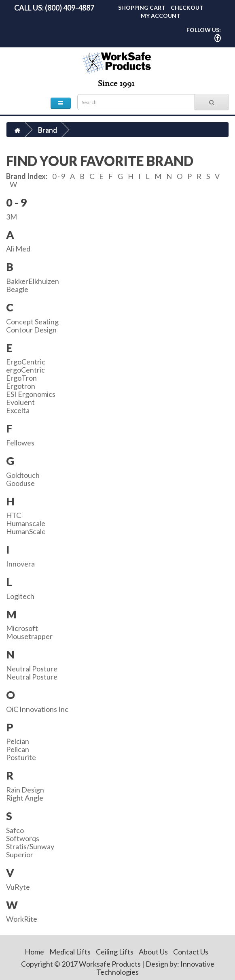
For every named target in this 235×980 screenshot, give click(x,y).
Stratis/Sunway (30, 846)
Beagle (17, 289)
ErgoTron (21, 378)
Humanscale (26, 523)
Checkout (187, 7)
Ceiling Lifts (115, 952)
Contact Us (191, 952)
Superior (20, 854)
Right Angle (25, 798)
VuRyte (18, 887)
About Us (153, 952)
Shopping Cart (142, 7)
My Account (161, 16)
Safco (15, 830)
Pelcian (18, 741)
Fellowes (20, 443)
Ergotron (21, 386)
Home (34, 952)
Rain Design (25, 790)
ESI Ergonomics (31, 394)
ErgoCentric (26, 362)
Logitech (20, 596)
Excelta (18, 410)
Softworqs (23, 838)
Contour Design (31, 330)
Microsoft (22, 628)
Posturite (21, 757)
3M (12, 217)
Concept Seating (32, 322)
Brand (47, 130)
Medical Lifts (70, 952)
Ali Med (18, 249)
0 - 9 (59, 176)
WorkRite (22, 919)
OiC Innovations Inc (37, 709)
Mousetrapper (29, 636)
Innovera (20, 564)
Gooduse (20, 483)
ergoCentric (25, 370)
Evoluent (20, 402)
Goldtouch (23, 475)
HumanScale (26, 531)
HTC (14, 515)
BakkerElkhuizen (33, 281)
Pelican (18, 749)
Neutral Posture (32, 669)
